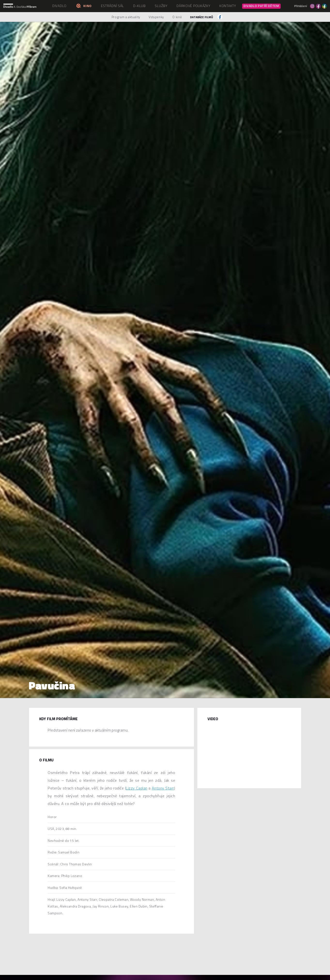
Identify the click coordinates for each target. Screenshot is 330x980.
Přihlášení (301, 6)
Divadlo (59, 6)
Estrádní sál (112, 6)
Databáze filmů (201, 17)
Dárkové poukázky (193, 6)
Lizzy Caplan (137, 788)
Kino (84, 6)
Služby (161, 6)
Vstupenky (156, 17)
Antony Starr (163, 788)
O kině (177, 17)
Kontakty (228, 6)
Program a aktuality (126, 17)
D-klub (139, 6)
